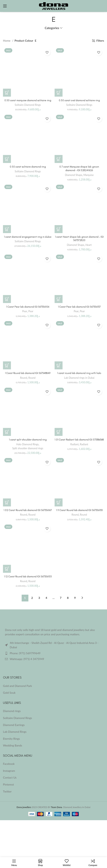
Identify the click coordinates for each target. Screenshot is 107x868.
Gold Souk (9, 693)
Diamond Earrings (14, 725)
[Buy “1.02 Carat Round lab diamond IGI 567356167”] (7, 502)
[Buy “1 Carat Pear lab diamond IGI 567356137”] (59, 299)
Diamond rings (12, 711)
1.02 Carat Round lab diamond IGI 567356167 (28, 510)
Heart (88, 245)
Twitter (7, 791)
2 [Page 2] (32, 598)
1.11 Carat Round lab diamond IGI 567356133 (79, 510)
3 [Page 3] (39, 598)
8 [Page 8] (68, 598)
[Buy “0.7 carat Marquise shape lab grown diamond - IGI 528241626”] (59, 159)
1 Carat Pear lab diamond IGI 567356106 (28, 307)
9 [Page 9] (75, 598)
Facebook (9, 764)
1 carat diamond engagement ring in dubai (28, 237)
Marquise (88, 175)
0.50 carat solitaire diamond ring (28, 167)
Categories (52, 28)
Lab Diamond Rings (15, 732)
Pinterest (8, 784)
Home (7, 41)
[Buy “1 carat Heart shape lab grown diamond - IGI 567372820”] (59, 229)
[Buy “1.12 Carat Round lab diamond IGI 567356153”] (7, 569)
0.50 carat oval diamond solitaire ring (79, 100)
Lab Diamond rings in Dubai (79, 378)
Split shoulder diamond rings (28, 448)
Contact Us (10, 777)
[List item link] (53, 653)
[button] (7, 93)
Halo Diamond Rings (27, 444)
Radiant (74, 444)
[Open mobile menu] (5, 6)
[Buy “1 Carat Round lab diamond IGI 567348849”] (7, 365)
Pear (25, 311)
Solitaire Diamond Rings (28, 105)
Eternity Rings (11, 739)
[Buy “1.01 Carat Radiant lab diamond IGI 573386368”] (59, 432)
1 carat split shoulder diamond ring (28, 440)
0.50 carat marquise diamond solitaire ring (28, 100)
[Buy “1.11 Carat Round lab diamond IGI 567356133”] (59, 502)
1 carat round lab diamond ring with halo (79, 373)
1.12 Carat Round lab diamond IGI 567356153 (28, 576)
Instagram (9, 771)
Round (24, 378)
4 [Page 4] (46, 598)
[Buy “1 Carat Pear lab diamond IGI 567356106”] (7, 299)
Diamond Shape (74, 175)
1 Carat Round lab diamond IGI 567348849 (28, 373)
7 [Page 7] (61, 598)
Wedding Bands (13, 745)
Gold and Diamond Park (17, 686)
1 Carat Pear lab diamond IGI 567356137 (79, 307)
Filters (100, 41)
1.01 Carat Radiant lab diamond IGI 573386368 (79, 440)
